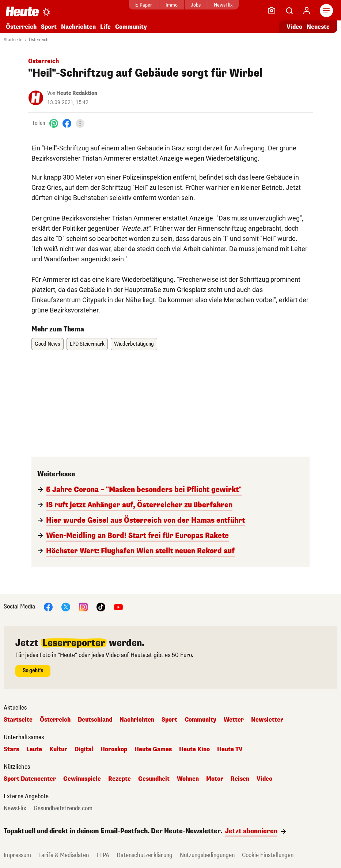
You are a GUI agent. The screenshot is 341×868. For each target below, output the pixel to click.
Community (131, 27)
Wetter (234, 720)
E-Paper (144, 5)
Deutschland (95, 720)
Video (264, 779)
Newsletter (267, 720)
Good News (48, 344)
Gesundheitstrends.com (63, 809)
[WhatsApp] (54, 123)
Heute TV (230, 749)
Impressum (17, 855)
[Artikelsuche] (289, 11)
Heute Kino (194, 749)
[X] (66, 606)
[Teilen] (80, 123)
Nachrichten (78, 27)
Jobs (196, 5)
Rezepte (120, 779)
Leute (34, 749)
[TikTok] (101, 606)
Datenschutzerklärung (145, 855)
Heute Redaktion (77, 93)
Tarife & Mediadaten (64, 855)
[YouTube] (118, 606)
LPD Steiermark (87, 344)
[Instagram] (83, 606)
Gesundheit (154, 779)
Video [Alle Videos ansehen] (294, 27)
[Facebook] (67, 123)
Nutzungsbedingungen (207, 855)
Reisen (240, 779)
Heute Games (153, 749)
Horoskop (114, 749)
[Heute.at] (22, 11)
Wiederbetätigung (134, 344)
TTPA (103, 855)
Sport (49, 27)
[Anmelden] (307, 11)
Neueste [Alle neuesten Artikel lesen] (318, 27)
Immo (172, 5)
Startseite (13, 40)
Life (105, 27)
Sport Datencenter (30, 779)
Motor (215, 779)
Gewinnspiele (82, 779)
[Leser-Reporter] (272, 11)
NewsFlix (223, 5)
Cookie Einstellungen (268, 855)
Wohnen (188, 779)
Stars (11, 749)
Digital (84, 749)
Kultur (58, 749)
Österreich (21, 27)
